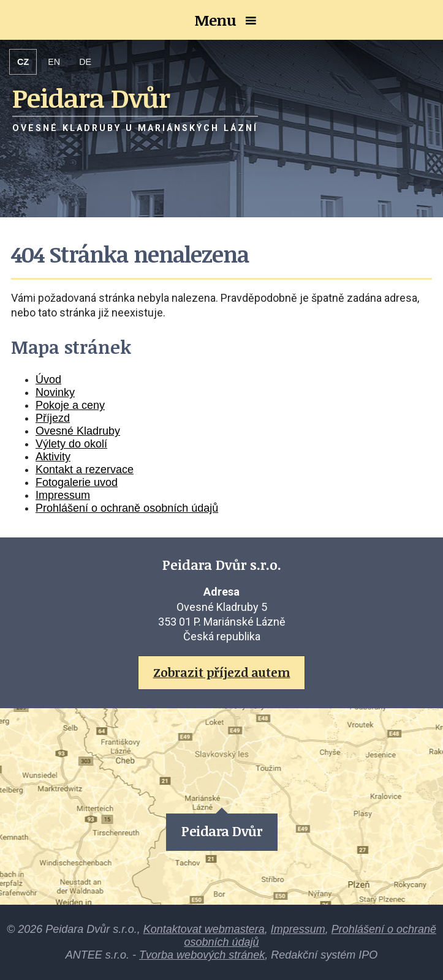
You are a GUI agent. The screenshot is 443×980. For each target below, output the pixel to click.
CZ (23, 62)
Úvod (48, 380)
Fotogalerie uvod (77, 482)
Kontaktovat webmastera (204, 929)
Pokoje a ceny (70, 405)
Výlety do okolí (71, 444)
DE (85, 62)
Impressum (63, 495)
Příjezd (53, 418)
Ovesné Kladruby (78, 431)
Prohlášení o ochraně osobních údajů (127, 508)
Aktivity (53, 457)
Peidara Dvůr (222, 831)
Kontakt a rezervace (85, 469)
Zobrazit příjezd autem (222, 672)
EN (54, 62)
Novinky (55, 392)
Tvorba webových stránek (202, 955)
